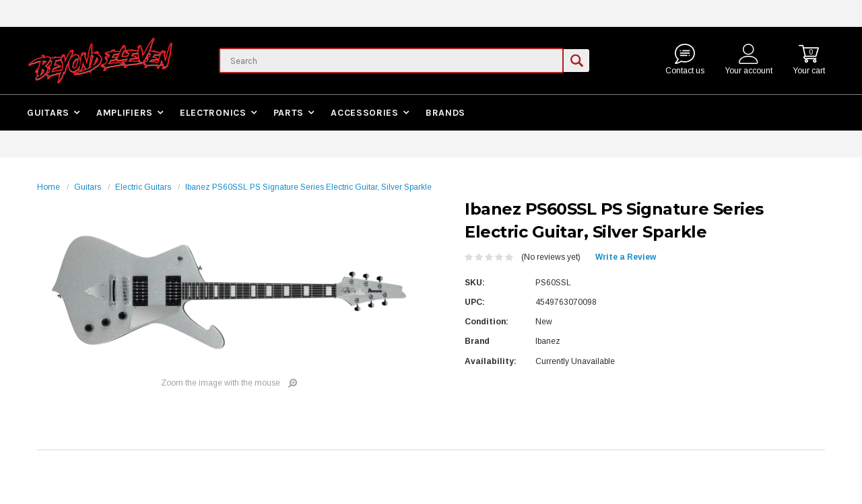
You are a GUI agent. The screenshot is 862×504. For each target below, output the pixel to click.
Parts (289, 113)
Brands (445, 113)
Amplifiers (125, 113)
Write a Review (626, 257)
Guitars (48, 113)
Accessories (365, 113)
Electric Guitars (143, 187)
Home (48, 187)
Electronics (213, 113)
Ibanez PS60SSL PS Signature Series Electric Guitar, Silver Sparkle (308, 187)
